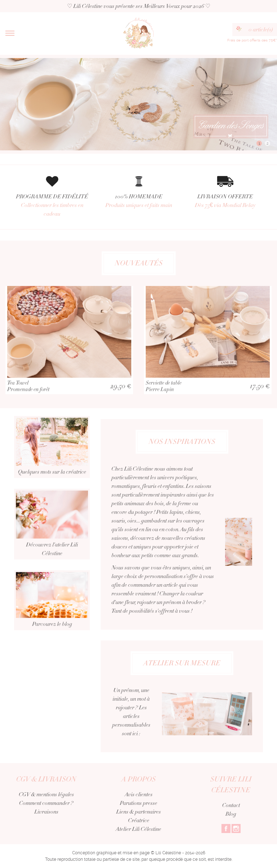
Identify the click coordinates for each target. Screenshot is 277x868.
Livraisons (46, 812)
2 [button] (267, 143)
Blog (231, 814)
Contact (231, 805)
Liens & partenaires (138, 812)
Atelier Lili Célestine (138, 829)
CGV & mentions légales (46, 794)
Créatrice (139, 820)
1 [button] (259, 143)
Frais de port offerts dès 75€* (252, 40)
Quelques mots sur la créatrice (52, 468)
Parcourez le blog (52, 621)
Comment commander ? (46, 803)
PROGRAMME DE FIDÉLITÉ (52, 205)
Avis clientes (139, 794)
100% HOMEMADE (138, 201)
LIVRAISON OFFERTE (225, 201)
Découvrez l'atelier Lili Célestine (52, 545)
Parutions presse (138, 803)
